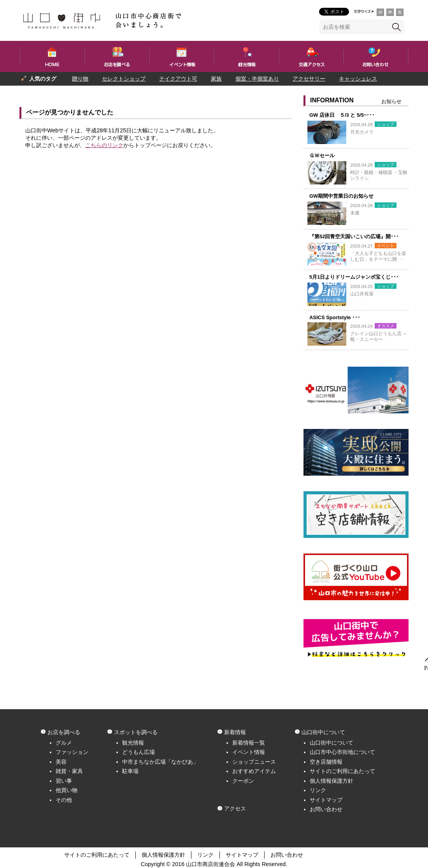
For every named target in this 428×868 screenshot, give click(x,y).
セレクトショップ (124, 79)
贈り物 (80, 79)
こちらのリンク (104, 145)
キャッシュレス (358, 79)
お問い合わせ (326, 809)
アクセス (235, 808)
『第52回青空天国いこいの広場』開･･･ (354, 236)
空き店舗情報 (326, 762)
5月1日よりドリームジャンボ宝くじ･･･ (354, 277)
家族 (216, 79)
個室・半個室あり (257, 79)
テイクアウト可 (178, 79)
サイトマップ (326, 800)
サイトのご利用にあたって (342, 771)
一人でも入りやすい (87, 92)
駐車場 (130, 771)
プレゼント (35, 92)
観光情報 (133, 743)
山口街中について (332, 743)
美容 (61, 762)
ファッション (72, 752)
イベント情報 (249, 752)
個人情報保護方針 (332, 781)
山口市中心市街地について (342, 752)
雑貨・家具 (69, 771)
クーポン (243, 781)
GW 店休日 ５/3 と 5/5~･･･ (342, 115)
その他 (64, 800)
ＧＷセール (322, 156)
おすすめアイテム (254, 771)
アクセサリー (309, 79)
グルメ (64, 743)
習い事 (64, 781)
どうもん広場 (139, 752)
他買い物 (67, 790)
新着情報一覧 (249, 743)
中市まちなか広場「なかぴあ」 (160, 762)
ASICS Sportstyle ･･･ (335, 317)
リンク (318, 790)
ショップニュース (254, 762)
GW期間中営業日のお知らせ (341, 196)
